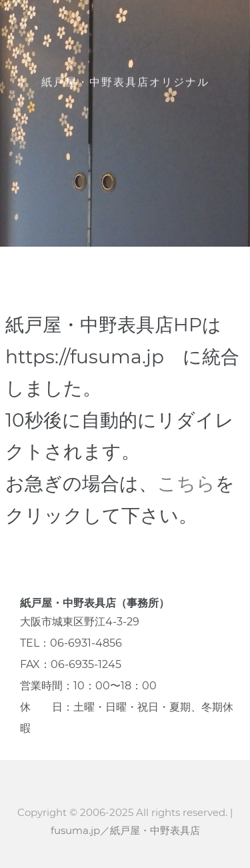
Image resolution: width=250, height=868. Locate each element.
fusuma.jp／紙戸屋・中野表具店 (125, 830)
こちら (186, 483)
